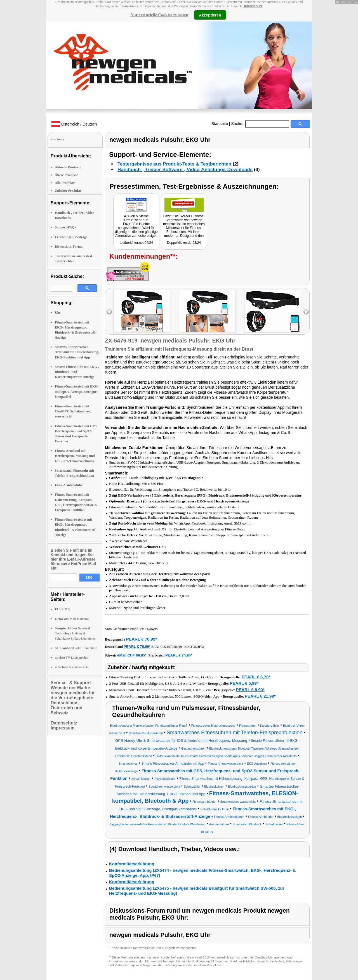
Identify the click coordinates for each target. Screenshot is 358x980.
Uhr (58, 313)
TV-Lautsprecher (72, 658)
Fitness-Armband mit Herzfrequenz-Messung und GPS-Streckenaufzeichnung (75, 456)
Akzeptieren (210, 15)
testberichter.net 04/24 (136, 243)
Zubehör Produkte (68, 191)
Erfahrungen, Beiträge (71, 237)
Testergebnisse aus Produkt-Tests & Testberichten (174, 164)
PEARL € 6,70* (256, 677)
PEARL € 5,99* (244, 683)
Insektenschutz (72, 667)
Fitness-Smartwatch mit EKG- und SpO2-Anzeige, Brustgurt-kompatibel (77, 391)
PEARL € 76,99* (141, 639)
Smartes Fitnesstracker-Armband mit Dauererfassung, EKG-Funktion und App (77, 352)
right (306, 312)
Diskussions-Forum (69, 247)
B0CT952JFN (194, 647)
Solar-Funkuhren (76, 648)
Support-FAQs (65, 227)
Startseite (220, 124)
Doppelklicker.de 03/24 (184, 243)
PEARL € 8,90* (250, 690)
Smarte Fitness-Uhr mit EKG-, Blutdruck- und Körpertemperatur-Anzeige (77, 372)
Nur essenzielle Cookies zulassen (159, 15)
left (109, 312)
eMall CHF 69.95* (132, 655)
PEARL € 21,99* (260, 696)
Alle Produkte (65, 183)
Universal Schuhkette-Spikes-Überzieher (75, 633)
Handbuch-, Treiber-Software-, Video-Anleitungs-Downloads (185, 170)
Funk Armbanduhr (69, 485)
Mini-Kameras (72, 619)
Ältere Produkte (66, 175)
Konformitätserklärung (132, 864)
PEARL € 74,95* (179, 655)
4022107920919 (171, 647)
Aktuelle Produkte (68, 167)
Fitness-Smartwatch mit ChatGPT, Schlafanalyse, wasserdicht (73, 411)
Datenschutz (252, 6)
